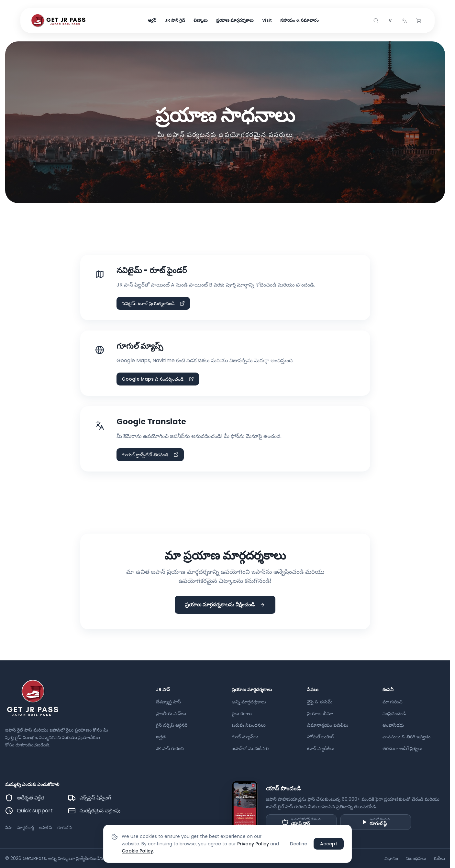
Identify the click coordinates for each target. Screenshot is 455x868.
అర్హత (161, 737)
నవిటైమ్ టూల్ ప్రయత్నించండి (153, 303)
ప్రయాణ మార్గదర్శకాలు (235, 21)
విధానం (391, 858)
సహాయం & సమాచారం (300, 21)
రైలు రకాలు (242, 713)
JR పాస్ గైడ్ (175, 21)
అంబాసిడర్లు (393, 725)
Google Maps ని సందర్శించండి (158, 379)
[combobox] (390, 21)
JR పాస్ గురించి (170, 748)
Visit (267, 21)
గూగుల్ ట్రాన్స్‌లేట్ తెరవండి (150, 455)
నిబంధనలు (416, 858)
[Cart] (418, 21)
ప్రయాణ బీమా (320, 713)
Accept (329, 844)
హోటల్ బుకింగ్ (320, 737)
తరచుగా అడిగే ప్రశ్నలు (402, 748)
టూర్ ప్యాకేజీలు (321, 748)
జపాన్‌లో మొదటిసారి (250, 748)
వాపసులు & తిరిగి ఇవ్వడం (406, 737)
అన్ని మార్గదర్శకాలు (249, 702)
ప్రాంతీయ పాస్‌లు (171, 713)
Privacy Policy (253, 844)
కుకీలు (439, 858)
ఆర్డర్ (152, 21)
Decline (299, 844)
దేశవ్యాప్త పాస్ (168, 702)
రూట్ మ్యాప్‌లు (245, 737)
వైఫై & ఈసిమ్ (320, 702)
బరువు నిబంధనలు (249, 725)
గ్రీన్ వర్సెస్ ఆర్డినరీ (172, 725)
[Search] (376, 21)
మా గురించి (393, 702)
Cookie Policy (137, 851)
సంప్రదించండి (394, 713)
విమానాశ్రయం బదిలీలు (328, 725)
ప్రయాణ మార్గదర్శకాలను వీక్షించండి (225, 605)
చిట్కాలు (201, 21)
